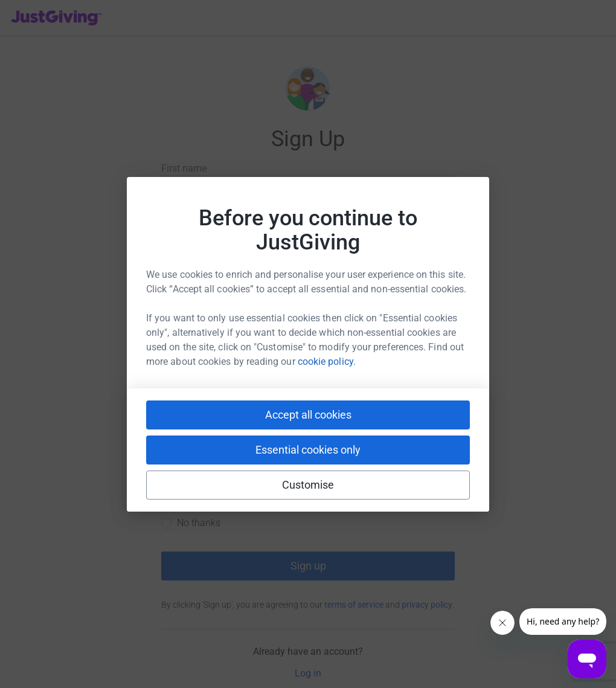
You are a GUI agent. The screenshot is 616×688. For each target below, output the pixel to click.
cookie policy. (327, 362)
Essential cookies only (308, 450)
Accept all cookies (308, 415)
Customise (308, 485)
